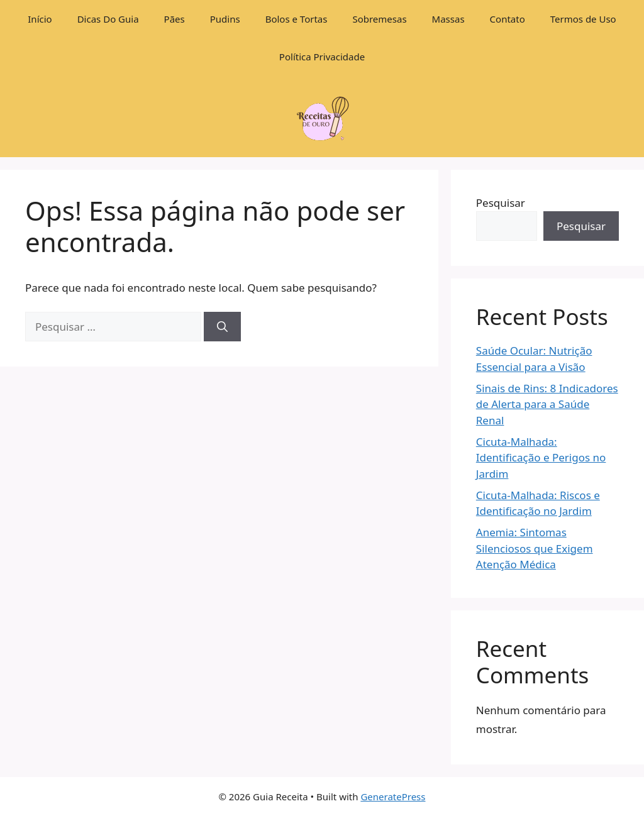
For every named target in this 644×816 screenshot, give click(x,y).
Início (40, 19)
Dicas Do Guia (108, 19)
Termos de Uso (583, 19)
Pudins (225, 19)
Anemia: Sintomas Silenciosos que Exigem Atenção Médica (535, 548)
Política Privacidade (322, 57)
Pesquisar (501, 203)
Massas (448, 19)
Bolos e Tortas (297, 19)
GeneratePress (393, 797)
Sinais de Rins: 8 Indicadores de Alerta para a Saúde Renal (547, 404)
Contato (508, 19)
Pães (175, 19)
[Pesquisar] (222, 327)
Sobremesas (379, 19)
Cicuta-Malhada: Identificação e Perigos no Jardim (541, 458)
